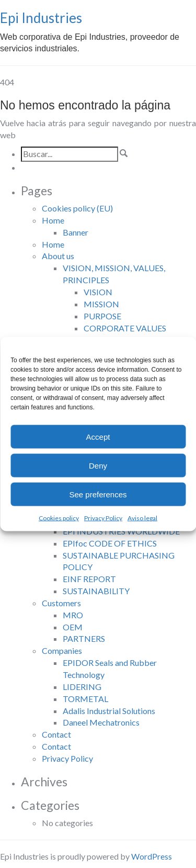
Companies (62, 650)
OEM (73, 627)
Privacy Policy (103, 518)
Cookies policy (59, 518)
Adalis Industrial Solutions (109, 711)
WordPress (152, 856)
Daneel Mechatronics (101, 722)
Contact (56, 734)
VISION (98, 292)
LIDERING (82, 687)
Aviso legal (142, 518)
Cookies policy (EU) (77, 208)
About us (58, 256)
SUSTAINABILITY (96, 591)
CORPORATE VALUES (125, 328)
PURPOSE (102, 316)
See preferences (98, 494)
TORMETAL (85, 699)
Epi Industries (41, 18)
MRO (73, 615)
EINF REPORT (89, 579)
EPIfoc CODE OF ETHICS (110, 543)
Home (53, 220)
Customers (61, 603)
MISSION (101, 304)
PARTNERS (84, 638)
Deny (98, 465)
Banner (76, 232)
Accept (98, 436)
